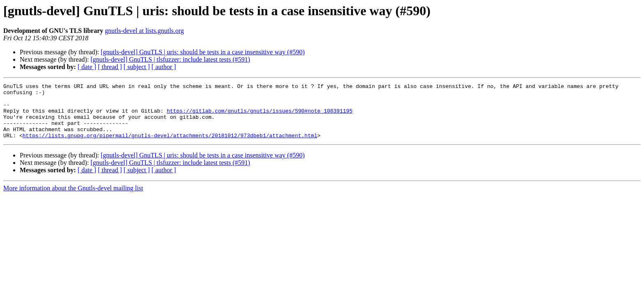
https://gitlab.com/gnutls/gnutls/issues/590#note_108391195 (260, 117)
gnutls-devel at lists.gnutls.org (144, 31)
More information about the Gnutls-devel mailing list (73, 199)
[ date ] (87, 67)
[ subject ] (137, 67)
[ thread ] (110, 67)
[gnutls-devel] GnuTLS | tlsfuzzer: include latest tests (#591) (170, 59)
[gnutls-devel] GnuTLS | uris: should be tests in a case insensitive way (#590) (202, 52)
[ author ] (164, 67)
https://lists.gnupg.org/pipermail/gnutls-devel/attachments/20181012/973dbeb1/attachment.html (170, 146)
